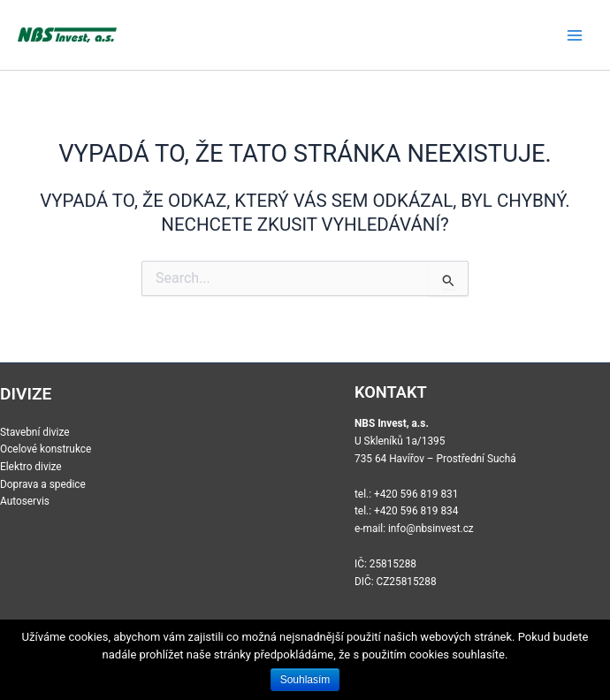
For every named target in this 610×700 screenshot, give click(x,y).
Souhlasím (305, 680)
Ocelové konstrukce (46, 449)
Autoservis (25, 501)
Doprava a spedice (43, 484)
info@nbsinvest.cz (431, 529)
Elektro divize (31, 467)
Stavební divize (35, 432)
